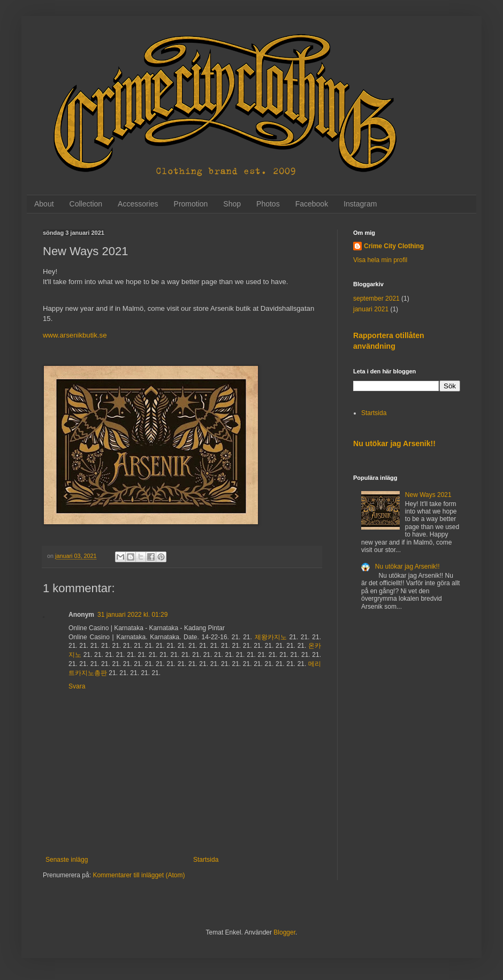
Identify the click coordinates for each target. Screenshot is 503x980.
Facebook (312, 204)
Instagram (360, 204)
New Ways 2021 (428, 495)
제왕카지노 (271, 637)
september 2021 (376, 298)
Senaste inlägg (67, 860)
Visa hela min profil (380, 260)
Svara (77, 686)
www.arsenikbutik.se (75, 335)
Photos (268, 204)
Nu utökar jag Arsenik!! (394, 443)
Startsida (206, 860)
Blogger (284, 932)
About (44, 204)
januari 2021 (371, 309)
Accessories (138, 204)
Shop (232, 204)
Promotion (191, 204)
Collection (86, 204)
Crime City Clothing (394, 246)
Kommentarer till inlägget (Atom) (139, 875)
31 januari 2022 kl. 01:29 (132, 615)
